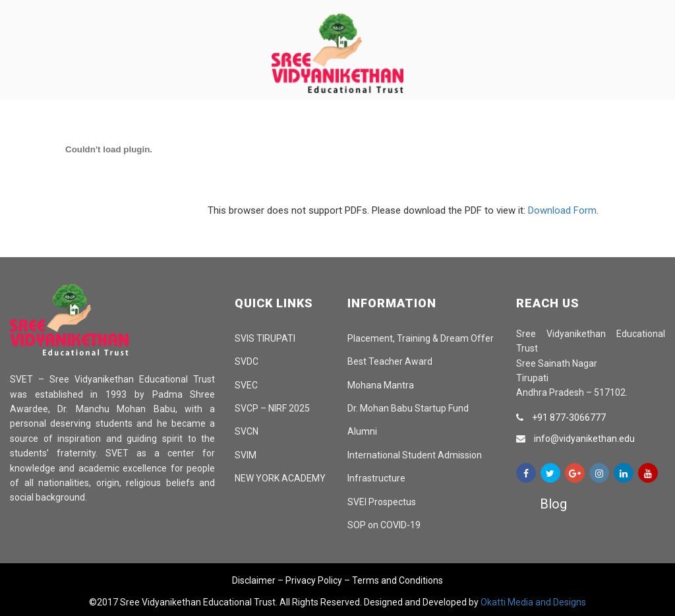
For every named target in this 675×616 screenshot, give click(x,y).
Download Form (562, 210)
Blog (553, 504)
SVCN (247, 431)
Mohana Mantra (381, 385)
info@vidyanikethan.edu (584, 439)
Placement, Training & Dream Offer (421, 338)
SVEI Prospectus (382, 502)
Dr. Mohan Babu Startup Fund (408, 408)
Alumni (362, 431)
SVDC (247, 361)
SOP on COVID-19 (384, 525)
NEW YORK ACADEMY (280, 478)
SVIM (246, 455)
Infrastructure (376, 478)
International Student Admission (415, 455)
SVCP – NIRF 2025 (272, 408)
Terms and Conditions (397, 580)
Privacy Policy (314, 580)
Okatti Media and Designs (533, 602)
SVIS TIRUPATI (265, 338)
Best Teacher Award (390, 361)
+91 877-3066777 (569, 417)
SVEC (246, 385)
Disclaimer (254, 580)
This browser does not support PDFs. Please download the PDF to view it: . (306, 210)
